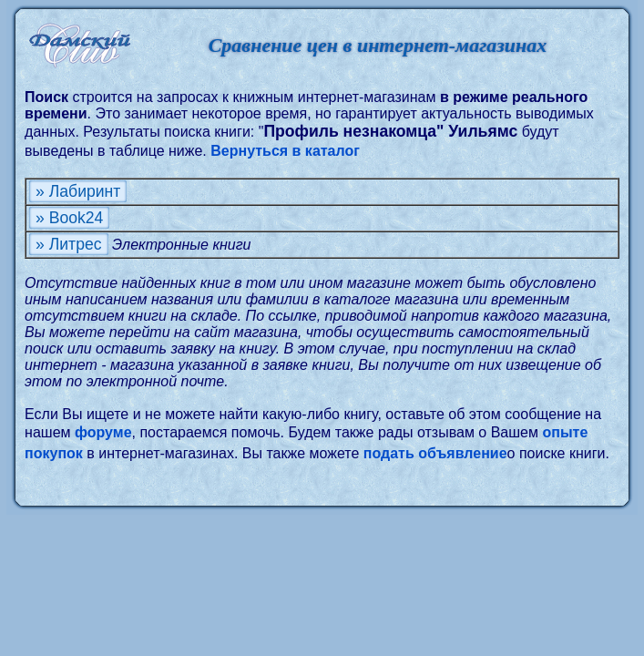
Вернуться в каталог (285, 151)
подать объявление (435, 453)
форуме (103, 432)
